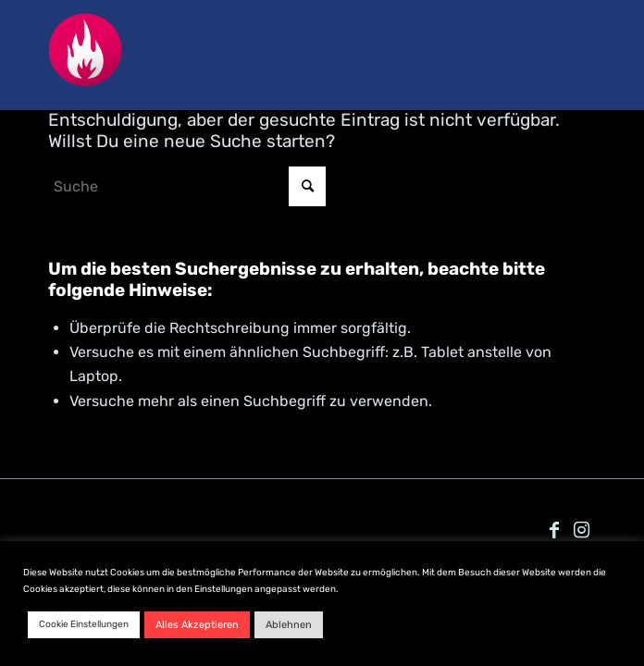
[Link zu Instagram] (582, 530)
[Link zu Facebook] (554, 530)
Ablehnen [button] (289, 625)
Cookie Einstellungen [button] (84, 624)
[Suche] (187, 186)
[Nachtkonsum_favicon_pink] (267, 59)
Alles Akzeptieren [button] (197, 625)
